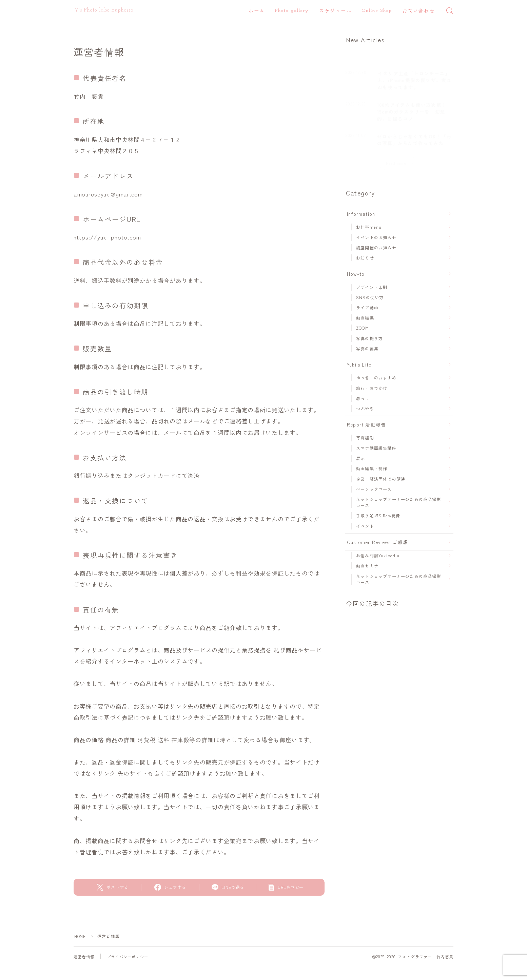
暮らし (363, 398)
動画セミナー (369, 566)
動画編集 (365, 318)
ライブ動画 (367, 307)
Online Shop (377, 11)
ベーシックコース (374, 489)
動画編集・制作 (372, 468)
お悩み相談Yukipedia (378, 555)
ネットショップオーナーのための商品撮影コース (399, 502)
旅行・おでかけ (372, 388)
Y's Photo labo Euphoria (104, 10)
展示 (360, 458)
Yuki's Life (359, 364)
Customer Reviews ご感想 (377, 542)
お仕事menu (369, 227)
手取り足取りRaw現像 (378, 515)
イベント (365, 526)
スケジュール (336, 11)
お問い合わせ (419, 11)
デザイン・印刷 (372, 287)
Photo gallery (292, 11)
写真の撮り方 (369, 338)
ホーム (257, 11)
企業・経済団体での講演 (381, 479)
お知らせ (365, 258)
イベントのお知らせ (376, 237)
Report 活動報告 (366, 424)
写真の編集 (367, 348)
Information (361, 214)
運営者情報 (85, 956)
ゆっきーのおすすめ (376, 378)
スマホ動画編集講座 (376, 448)
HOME (81, 936)
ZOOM (363, 328)
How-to (356, 274)
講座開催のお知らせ (376, 247)
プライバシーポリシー (131, 956)
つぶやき (365, 408)
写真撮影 (365, 438)
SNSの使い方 (370, 297)
